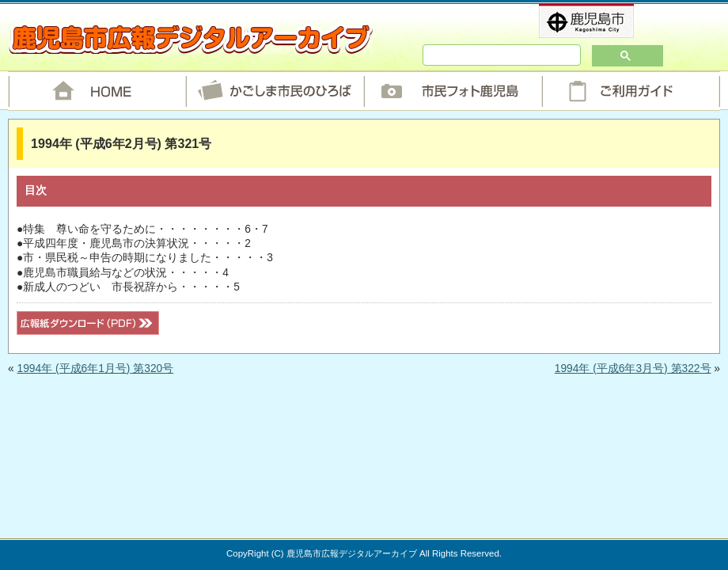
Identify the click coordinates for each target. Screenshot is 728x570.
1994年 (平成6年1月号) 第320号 (95, 369)
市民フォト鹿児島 (453, 91)
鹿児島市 (612, 21)
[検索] (479, 55)
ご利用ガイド (631, 91)
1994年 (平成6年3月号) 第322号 (633, 369)
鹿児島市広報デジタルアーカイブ (190, 39)
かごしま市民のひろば (275, 91)
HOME (97, 91)
